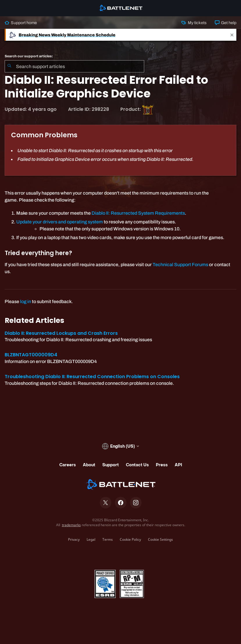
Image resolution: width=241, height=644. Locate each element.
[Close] (232, 35)
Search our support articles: (29, 56)
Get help (226, 23)
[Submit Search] (9, 66)
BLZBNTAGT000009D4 (31, 355)
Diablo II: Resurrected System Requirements (138, 213)
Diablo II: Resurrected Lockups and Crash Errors (61, 333)
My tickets (194, 23)
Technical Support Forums (180, 265)
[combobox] (74, 66)
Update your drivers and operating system (60, 222)
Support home (21, 23)
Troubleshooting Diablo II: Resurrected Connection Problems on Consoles (92, 377)
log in (26, 301)
